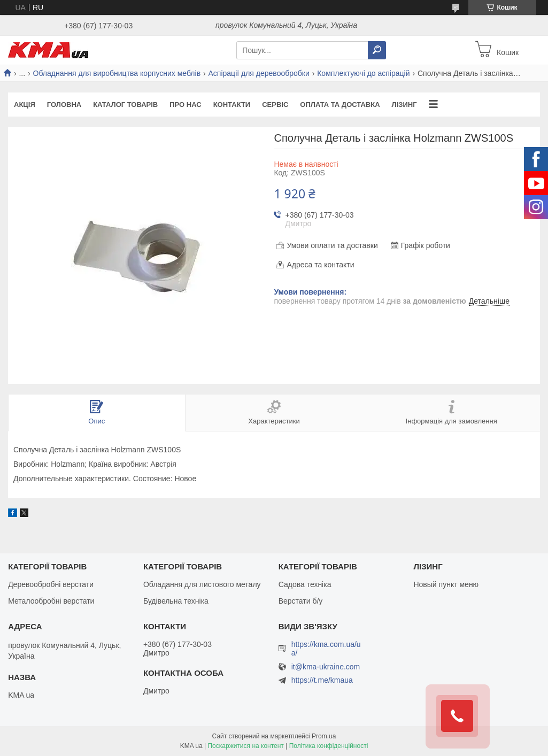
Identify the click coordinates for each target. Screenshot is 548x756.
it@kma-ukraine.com (326, 667)
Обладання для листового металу (202, 584)
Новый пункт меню (446, 584)
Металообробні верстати (51, 601)
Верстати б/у (301, 601)
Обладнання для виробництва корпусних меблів (117, 73)
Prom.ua (324, 736)
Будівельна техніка (176, 601)
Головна (64, 105)
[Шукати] (377, 50)
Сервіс (275, 105)
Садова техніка (305, 584)
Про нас (185, 105)
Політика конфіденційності (329, 746)
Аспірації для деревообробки (259, 73)
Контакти (232, 105)
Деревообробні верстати (51, 584)
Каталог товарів (125, 105)
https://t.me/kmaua (322, 680)
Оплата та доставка (340, 105)
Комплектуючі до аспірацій (363, 73)
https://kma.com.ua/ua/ (326, 649)
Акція (25, 105)
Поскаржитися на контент (245, 746)
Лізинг (404, 105)
